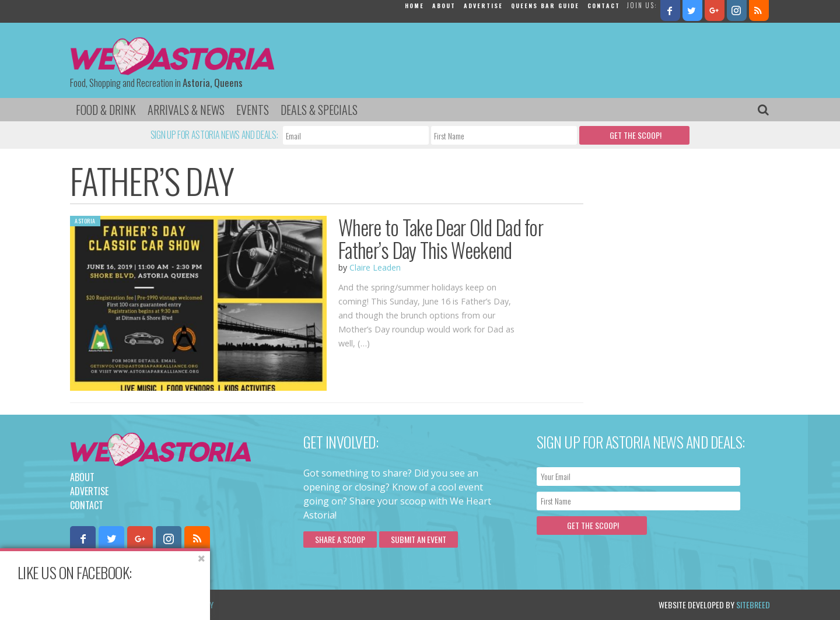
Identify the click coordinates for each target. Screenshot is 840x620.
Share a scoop (340, 539)
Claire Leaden (375, 267)
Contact (604, 6)
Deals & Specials (319, 110)
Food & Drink (106, 110)
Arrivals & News (186, 110)
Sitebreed (753, 605)
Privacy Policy (188, 605)
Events (253, 110)
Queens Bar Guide (545, 6)
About (444, 6)
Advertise (483, 6)
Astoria (85, 221)
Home (414, 6)
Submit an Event (419, 539)
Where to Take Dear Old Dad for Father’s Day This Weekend (441, 238)
